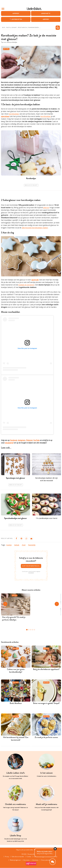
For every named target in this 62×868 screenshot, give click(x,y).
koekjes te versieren (26, 285)
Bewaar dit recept (31, 185)
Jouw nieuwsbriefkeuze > (31, 566)
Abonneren (26, 860)
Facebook (13, 440)
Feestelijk (32, 545)
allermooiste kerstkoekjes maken (35, 228)
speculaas (5, 116)
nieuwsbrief (9, 443)
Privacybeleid (31, 573)
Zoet (24, 545)
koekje (9, 545)
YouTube (36, 440)
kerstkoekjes (14, 114)
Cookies (29, 857)
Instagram (21, 440)
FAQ (57, 857)
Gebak (17, 545)
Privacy (6, 857)
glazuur (46, 208)
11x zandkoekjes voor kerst (47, 518)
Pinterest (29, 440)
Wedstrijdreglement (15, 860)
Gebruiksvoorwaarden (17, 857)
